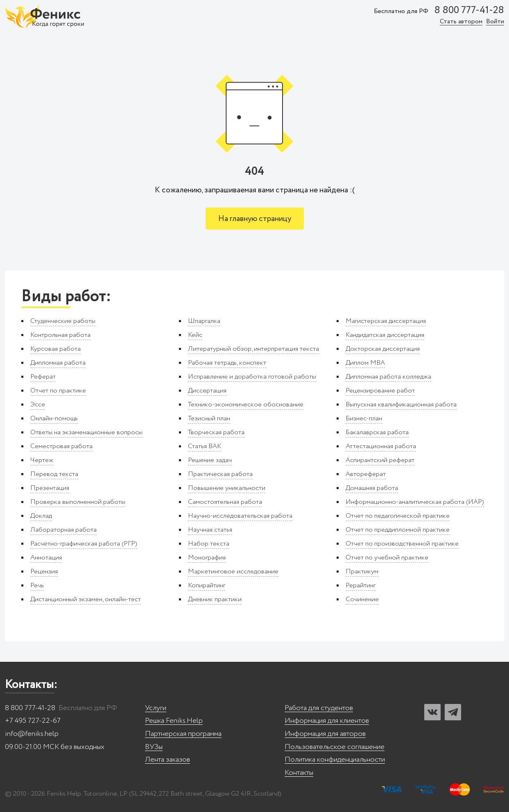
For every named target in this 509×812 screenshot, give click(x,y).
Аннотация (46, 558)
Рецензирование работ (380, 391)
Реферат (43, 377)
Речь (37, 585)
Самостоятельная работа (225, 502)
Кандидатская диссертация (385, 335)
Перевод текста (54, 474)
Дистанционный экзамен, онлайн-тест (86, 599)
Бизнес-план (364, 418)
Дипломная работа (58, 363)
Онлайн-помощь (54, 418)
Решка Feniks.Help (174, 721)
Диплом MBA (365, 363)
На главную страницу (255, 219)
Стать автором (461, 22)
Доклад (41, 516)
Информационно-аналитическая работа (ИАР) (415, 502)
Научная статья (210, 530)
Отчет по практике (58, 391)
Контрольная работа (60, 335)
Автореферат (366, 474)
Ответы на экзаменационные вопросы (86, 432)
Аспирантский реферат (380, 460)
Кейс (195, 335)
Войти (495, 22)
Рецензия (44, 572)
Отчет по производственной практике (402, 544)
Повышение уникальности (227, 488)
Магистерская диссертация (386, 321)
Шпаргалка (204, 321)
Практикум (362, 572)
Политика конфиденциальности (335, 760)
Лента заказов (167, 760)
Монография (207, 558)
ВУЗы (154, 747)
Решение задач (210, 460)
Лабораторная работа (63, 530)
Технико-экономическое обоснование (246, 405)
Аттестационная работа (381, 446)
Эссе (38, 405)
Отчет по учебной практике (387, 558)
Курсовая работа (55, 349)
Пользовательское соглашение (335, 747)
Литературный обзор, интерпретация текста (253, 349)
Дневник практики (215, 599)
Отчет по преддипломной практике (398, 530)
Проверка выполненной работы (78, 502)
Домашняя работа (372, 488)
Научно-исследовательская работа (240, 516)
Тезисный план (209, 418)
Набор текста (209, 544)
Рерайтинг (361, 585)
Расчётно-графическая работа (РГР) (84, 544)
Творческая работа (216, 432)
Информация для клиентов (327, 721)
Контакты (299, 773)
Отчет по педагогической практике (398, 516)
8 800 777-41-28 (469, 11)
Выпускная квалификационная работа (401, 405)
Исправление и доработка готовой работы (252, 377)
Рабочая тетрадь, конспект (227, 363)
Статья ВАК (205, 446)
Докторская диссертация (383, 349)
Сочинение (362, 599)
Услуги (156, 708)
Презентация (50, 488)
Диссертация (207, 391)
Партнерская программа (183, 734)
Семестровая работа (61, 446)
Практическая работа (220, 474)
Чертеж (42, 460)
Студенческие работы (63, 321)
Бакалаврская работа (377, 432)
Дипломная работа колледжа (388, 377)
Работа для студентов (319, 708)
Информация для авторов (325, 734)
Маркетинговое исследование (233, 572)
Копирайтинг (207, 585)
